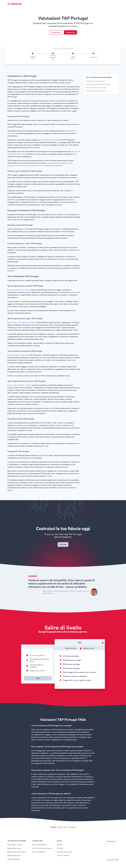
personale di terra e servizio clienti (20, 166)
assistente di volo (66, 164)
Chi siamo (60, 850)
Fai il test (63, 545)
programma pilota (52, 164)
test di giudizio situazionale (19, 356)
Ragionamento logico (14, 857)
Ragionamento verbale (15, 850)
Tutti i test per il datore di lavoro (42, 850)
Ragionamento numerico (15, 846)
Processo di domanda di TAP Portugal (98, 85)
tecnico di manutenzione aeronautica (49, 166)
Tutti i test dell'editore (39, 853)
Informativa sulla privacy (65, 853)
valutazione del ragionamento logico (23, 323)
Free (38, 680)
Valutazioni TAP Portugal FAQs (96, 91)
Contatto (60, 846)
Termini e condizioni (63, 857)
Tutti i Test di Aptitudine (40, 846)
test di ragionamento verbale (19, 290)
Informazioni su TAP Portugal (95, 82)
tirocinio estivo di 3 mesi (50, 140)
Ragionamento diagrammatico (17, 853)
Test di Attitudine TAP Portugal (96, 88)
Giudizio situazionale (14, 860)
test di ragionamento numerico (20, 386)
